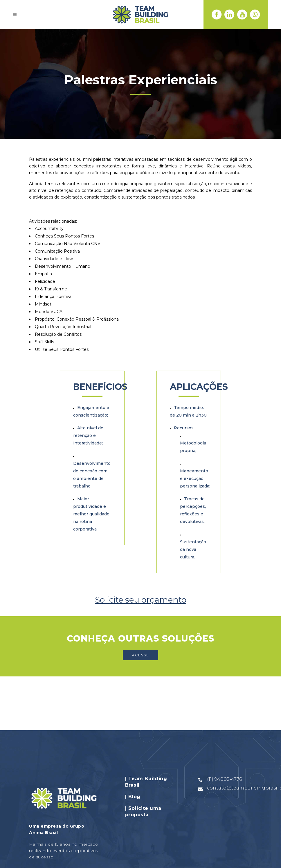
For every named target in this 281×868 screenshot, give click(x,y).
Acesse (140, 655)
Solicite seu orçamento (141, 600)
